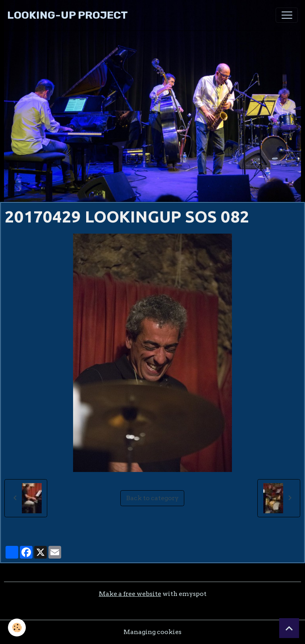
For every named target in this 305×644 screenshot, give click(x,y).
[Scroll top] (289, 628)
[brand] (68, 15)
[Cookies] (17, 628)
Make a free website (130, 594)
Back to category (152, 498)
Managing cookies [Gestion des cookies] (152, 632)
